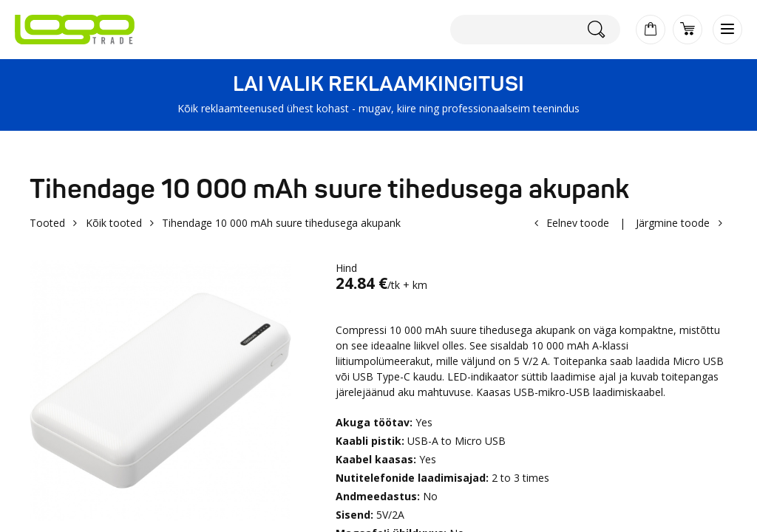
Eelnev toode (578, 223)
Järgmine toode (673, 223)
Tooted (47, 223)
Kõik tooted (114, 223)
